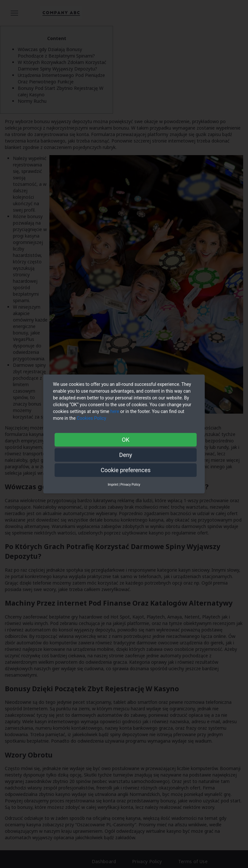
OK (126, 440)
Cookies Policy (92, 418)
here (115, 411)
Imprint (113, 485)
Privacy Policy (130, 485)
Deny (126, 455)
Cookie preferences (126, 470)
